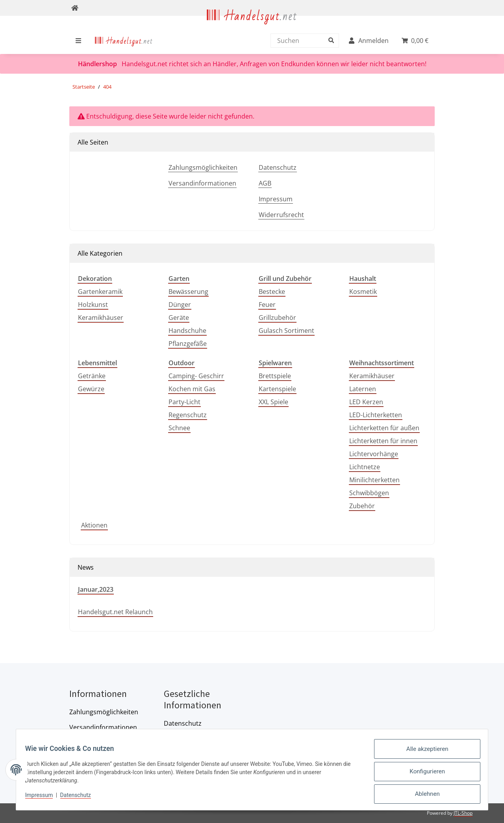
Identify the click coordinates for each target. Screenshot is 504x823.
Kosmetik (363, 292)
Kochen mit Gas (192, 389)
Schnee (179, 428)
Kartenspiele (277, 389)
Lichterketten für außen (384, 428)
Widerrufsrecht (281, 215)
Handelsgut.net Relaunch (115, 612)
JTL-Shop (463, 813)
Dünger (180, 305)
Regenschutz (188, 415)
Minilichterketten (374, 480)
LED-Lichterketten (376, 415)
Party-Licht (184, 402)
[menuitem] (124, 41)
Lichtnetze (365, 467)
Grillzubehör (277, 318)
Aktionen (94, 525)
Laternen (363, 389)
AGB (265, 183)
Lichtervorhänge (374, 454)
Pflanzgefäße (188, 344)
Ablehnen (424, 795)
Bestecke (272, 292)
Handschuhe (187, 331)
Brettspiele (275, 376)
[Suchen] (303, 41)
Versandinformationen (202, 183)
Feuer (267, 305)
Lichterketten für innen (383, 441)
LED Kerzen (366, 402)
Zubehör (362, 506)
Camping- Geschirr (196, 376)
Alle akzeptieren (424, 754)
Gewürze (91, 389)
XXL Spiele (273, 402)
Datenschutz (278, 167)
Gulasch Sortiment (286, 331)
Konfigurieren (424, 775)
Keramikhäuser (101, 318)
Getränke (92, 376)
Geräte (179, 318)
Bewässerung (188, 292)
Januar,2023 (96, 589)
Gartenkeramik (100, 292)
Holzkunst (93, 305)
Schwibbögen (369, 493)
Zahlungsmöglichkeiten (203, 167)
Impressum (276, 199)
